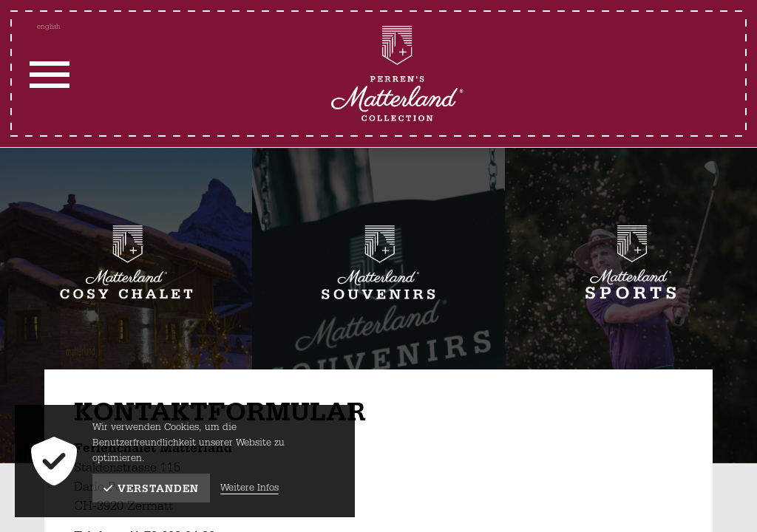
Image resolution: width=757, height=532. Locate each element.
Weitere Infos (249, 488)
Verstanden (151, 489)
